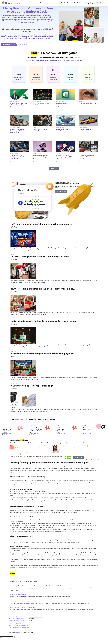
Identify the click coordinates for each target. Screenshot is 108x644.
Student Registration (22, 625)
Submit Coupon (21, 629)
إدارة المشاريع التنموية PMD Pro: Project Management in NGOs (87, 157)
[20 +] (18, 70)
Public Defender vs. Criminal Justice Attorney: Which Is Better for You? (44, 321)
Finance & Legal (14, 319)
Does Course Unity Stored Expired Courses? (23, 608)
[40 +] (88, 70)
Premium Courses (67, 3)
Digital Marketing (14, 222)
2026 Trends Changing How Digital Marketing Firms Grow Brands (41, 224)
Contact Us (12, 620)
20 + (18, 75)
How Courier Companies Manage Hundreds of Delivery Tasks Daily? (43, 289)
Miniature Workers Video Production (41, 104)
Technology (13, 351)
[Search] (14, 637)
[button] (54, 577)
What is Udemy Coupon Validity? (20, 601)
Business (34, 128)
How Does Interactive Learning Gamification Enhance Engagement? (43, 354)
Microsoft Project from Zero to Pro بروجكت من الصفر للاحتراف (18, 105)
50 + (36, 75)
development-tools (60, 128)
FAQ (10, 629)
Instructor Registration (22, 627)
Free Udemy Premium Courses (49, 3)
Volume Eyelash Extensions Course (87, 104)
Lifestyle (81, 102)
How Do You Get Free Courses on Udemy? (23, 577)
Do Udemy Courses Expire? (18, 595)
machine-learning (37, 102)
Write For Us (77, 3)
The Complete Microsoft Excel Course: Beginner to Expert (64, 105)
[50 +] (36, 70)
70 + (53, 75)
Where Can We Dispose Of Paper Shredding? (32, 386)
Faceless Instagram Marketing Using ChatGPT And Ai (64, 157)
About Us (12, 619)
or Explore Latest (23, 45)
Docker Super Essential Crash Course (63, 130)
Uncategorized (14, 384)
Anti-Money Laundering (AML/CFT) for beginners (41, 130)
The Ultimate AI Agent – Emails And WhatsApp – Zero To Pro (40, 157)
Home (32, 3)
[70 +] (53, 70)
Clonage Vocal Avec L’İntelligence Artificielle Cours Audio (17, 157)
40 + (88, 75)
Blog (37, 3)
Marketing (58, 154)
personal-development (15, 128)
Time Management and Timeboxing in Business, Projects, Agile (17, 131)
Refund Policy (20, 622)
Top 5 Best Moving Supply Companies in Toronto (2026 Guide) (40, 257)
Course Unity (19, 632)
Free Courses (13, 627)
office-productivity (14, 102)
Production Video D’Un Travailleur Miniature (86, 130)
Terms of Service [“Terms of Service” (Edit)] (21, 620)
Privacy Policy (20, 619)
